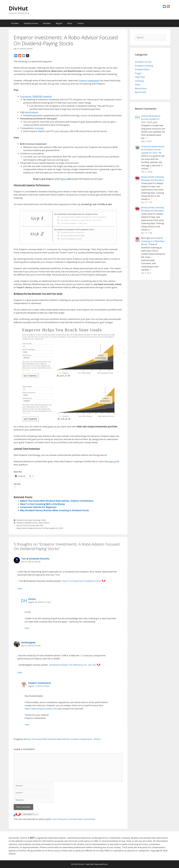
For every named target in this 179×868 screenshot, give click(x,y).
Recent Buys (141, 88)
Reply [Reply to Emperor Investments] (27, 724)
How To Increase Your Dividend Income (82, 581)
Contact (80, 23)
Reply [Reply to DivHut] (27, 628)
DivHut (18, 8)
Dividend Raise (142, 69)
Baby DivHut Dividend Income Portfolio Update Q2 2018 (40, 528)
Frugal (138, 73)
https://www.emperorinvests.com (41, 709)
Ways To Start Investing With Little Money (42, 504)
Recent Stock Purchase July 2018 (30, 525)
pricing (40, 128)
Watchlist (47, 23)
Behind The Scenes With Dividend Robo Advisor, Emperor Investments (57, 501)
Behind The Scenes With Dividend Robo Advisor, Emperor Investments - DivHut (62, 739)
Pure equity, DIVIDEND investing (36, 96)
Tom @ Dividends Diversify (35, 559)
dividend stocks (31, 523)
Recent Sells (141, 92)
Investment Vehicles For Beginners (38, 507)
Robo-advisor (44, 523)
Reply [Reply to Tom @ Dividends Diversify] (20, 589)
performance (32, 112)
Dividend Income (31, 23)
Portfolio (15, 23)
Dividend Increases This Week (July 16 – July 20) (73, 665)
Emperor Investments (89, 80)
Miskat (144, 177)
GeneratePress (101, 864)
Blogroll (59, 23)
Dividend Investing (24, 520)
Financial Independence (153, 146)
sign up (113, 461)
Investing (36, 520)
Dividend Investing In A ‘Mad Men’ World (153, 241)
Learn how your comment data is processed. (74, 819)
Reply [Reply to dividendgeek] (20, 672)
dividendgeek (28, 643)
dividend (20, 523)
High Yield (140, 77)
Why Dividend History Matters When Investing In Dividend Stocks (54, 510)
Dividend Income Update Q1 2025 (151, 119)
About (70, 23)
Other (43, 520)
